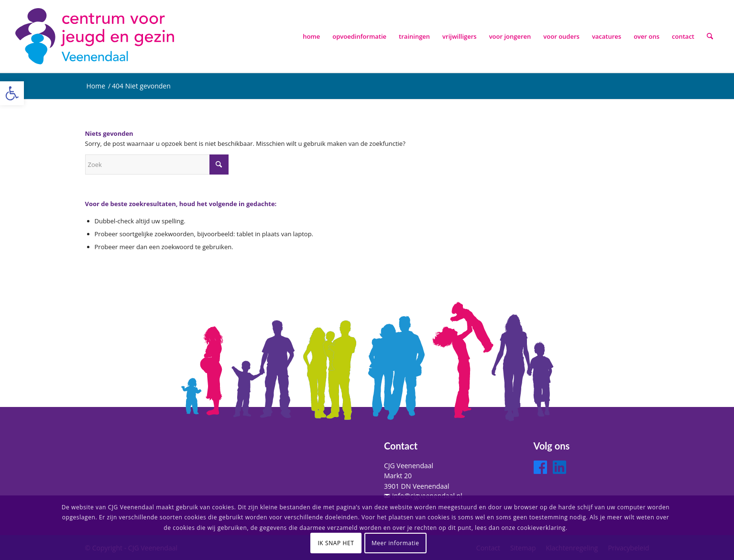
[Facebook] (540, 467)
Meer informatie (395, 543)
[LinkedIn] (559, 467)
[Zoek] (710, 36)
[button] (12, 93)
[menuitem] (311, 36)
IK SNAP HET (336, 543)
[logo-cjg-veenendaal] (96, 36)
